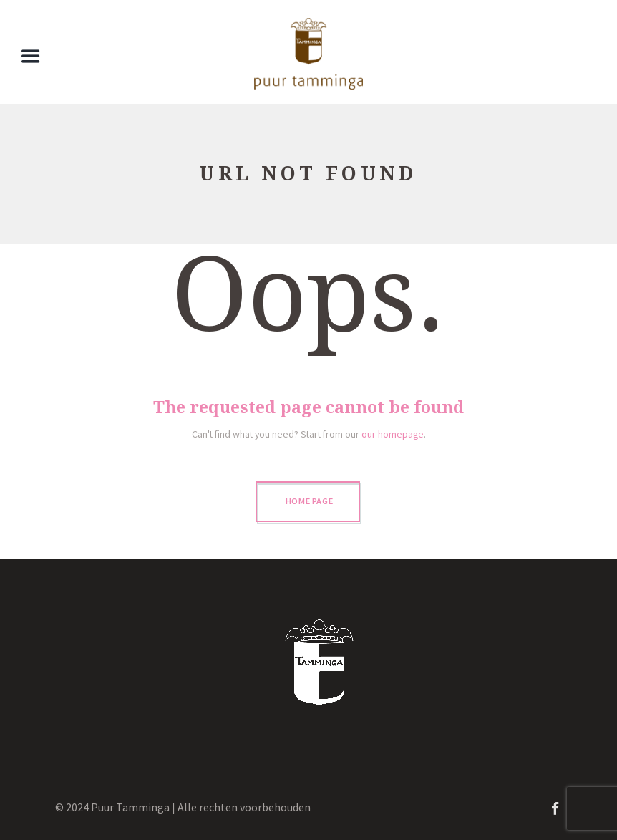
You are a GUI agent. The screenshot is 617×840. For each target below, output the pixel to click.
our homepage (393, 434)
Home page (310, 501)
